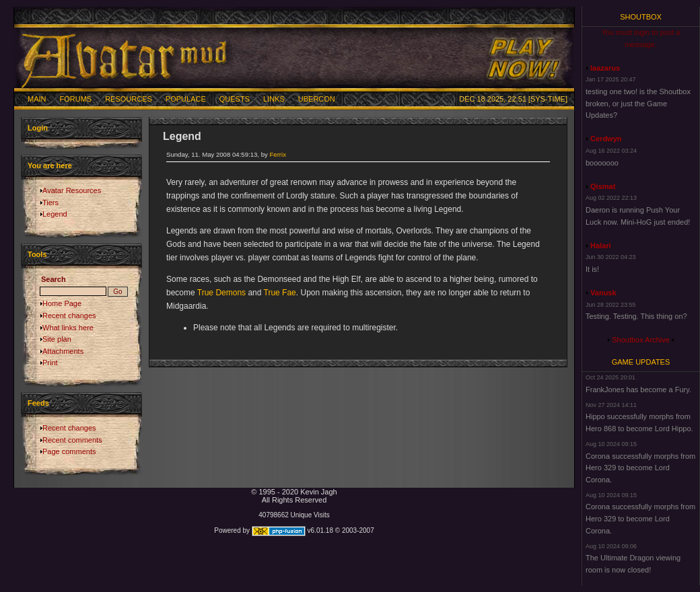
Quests (235, 99)
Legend (55, 214)
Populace (186, 99)
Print (50, 363)
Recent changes (69, 316)
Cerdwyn (606, 139)
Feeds (38, 403)
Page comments (69, 451)
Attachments (63, 351)
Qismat (603, 186)
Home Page (62, 303)
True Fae (280, 293)
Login (38, 128)
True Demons (221, 293)
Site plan (57, 339)
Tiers (50, 202)
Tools (37, 254)
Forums (76, 99)
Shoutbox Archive (641, 340)
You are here (50, 165)
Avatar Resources (72, 190)
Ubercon (317, 99)
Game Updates (641, 362)
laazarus (605, 68)
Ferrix (278, 154)
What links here (68, 328)
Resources (129, 99)
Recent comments (72, 440)
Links (274, 99)
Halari (601, 246)
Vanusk (603, 293)
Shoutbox (641, 17)
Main (37, 99)
